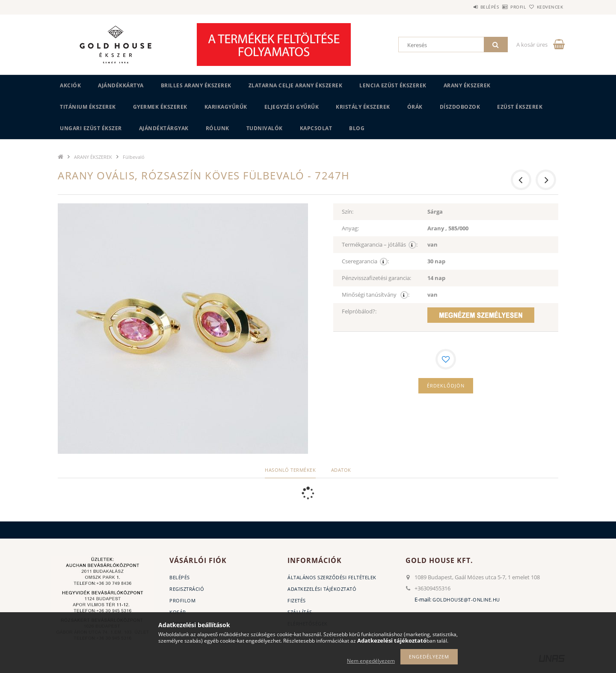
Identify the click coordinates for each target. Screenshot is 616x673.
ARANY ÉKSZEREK (467, 85)
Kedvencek (545, 7)
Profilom (182, 600)
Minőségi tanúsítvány (376, 295)
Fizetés (297, 600)
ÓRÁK (415, 107)
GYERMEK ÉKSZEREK (160, 107)
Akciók (70, 85)
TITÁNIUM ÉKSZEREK (88, 107)
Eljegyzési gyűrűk (292, 107)
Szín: (348, 211)
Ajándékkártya (121, 85)
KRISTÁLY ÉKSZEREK (363, 107)
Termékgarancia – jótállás (380, 245)
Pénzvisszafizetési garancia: (376, 278)
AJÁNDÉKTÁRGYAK (164, 128)
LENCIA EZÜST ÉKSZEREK (393, 85)
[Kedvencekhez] (446, 359)
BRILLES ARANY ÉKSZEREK (196, 85)
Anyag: (350, 228)
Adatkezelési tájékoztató (322, 589)
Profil (504, 7)
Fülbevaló (134, 157)
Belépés (466, 7)
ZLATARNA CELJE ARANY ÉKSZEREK (296, 85)
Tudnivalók (265, 128)
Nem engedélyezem (371, 661)
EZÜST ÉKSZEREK (520, 107)
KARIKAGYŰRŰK (226, 107)
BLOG (357, 128)
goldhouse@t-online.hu (466, 600)
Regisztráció (187, 589)
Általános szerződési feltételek (332, 577)
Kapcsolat (316, 128)
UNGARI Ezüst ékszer (91, 128)
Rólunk (218, 128)
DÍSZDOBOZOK (460, 107)
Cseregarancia (365, 261)
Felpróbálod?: (359, 311)
